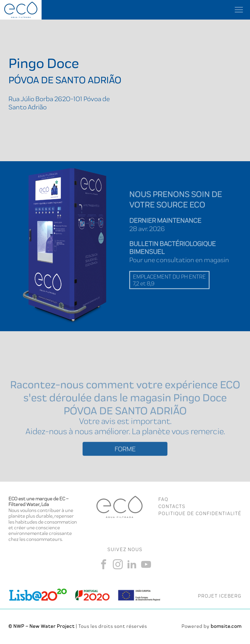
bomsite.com (226, 626)
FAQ (163, 499)
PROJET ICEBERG (220, 596)
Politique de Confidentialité (200, 513)
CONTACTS (172, 506)
